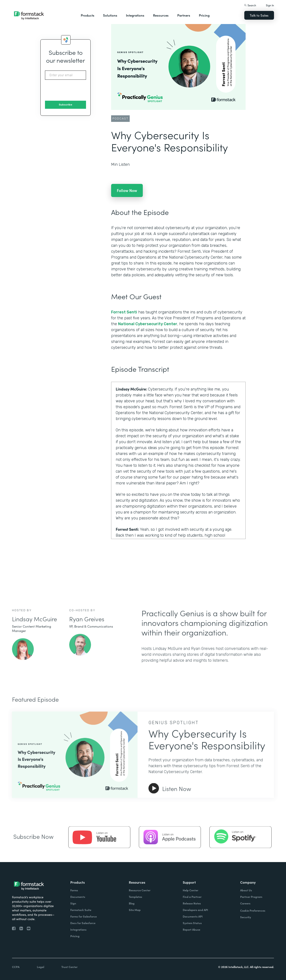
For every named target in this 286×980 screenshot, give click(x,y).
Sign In (270, 5)
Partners (184, 15)
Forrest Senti (124, 312)
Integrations (135, 15)
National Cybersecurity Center (148, 324)
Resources (161, 15)
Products (88, 15)
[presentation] (78, 90)
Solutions (110, 15)
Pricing (204, 15)
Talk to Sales (259, 15)
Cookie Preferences (253, 910)
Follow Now (127, 190)
